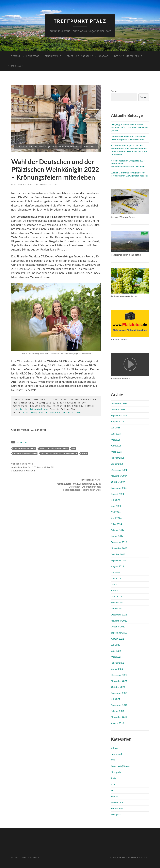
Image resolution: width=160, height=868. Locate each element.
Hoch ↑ (145, 857)
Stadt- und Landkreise (80, 56)
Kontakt (104, 56)
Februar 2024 (118, 530)
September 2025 (119, 415)
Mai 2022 (116, 657)
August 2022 (117, 639)
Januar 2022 (117, 669)
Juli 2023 (116, 572)
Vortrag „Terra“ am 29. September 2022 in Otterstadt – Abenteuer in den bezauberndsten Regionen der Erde (79, 469)
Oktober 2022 (118, 627)
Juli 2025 (116, 428)
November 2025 (119, 403)
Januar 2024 (117, 536)
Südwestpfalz (118, 802)
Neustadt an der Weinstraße (54, 449)
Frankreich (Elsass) (120, 766)
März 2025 (116, 452)
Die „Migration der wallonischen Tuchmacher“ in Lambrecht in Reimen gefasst (129, 127)
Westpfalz (116, 814)
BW (113, 760)
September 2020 (119, 705)
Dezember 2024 (119, 470)
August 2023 (117, 566)
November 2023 (119, 548)
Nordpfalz (116, 772)
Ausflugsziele (53, 56)
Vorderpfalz (22, 442)
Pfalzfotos (33, 56)
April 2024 (116, 518)
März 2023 (116, 596)
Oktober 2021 (118, 687)
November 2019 (119, 717)
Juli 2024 (116, 500)
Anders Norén (130, 857)
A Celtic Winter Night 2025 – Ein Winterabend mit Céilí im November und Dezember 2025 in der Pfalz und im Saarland (129, 150)
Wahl (84, 453)
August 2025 (117, 421)
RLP (113, 784)
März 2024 (116, 524)
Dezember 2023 (119, 542)
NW (74, 449)
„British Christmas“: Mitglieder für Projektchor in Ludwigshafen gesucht (129, 174)
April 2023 (116, 590)
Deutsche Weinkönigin (25, 449)
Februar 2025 (118, 458)
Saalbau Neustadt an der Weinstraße (59, 453)
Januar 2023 (117, 608)
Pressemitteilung (46, 184)
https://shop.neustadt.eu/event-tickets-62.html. (55, 413)
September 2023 (119, 560)
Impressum (17, 66)
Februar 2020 (118, 711)
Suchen (115, 91)
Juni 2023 (116, 578)
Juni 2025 (116, 434)
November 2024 (119, 476)
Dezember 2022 (119, 614)
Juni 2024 (116, 506)
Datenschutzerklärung (128, 56)
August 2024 (117, 494)
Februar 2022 (118, 663)
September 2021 (119, 693)
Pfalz (113, 778)
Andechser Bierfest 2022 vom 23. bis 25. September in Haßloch (33, 467)
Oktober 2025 (118, 409)
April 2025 (116, 446)
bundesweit (117, 754)
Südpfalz (115, 796)
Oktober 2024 (118, 482)
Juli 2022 (116, 645)
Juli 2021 (116, 699)
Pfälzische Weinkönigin (25, 453)
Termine (16, 56)
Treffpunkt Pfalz (80, 21)
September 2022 (119, 633)
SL (112, 790)
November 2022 (119, 620)
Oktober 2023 (118, 554)
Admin (114, 748)
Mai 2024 (116, 512)
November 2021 (119, 681)
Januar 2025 (117, 464)
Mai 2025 (116, 439)
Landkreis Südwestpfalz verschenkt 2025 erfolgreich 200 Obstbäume (128, 138)
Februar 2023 (118, 602)
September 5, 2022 (22, 184)
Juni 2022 (116, 651)
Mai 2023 (116, 584)
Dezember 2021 (119, 675)
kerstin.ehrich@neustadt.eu (32, 409)
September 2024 (119, 488)
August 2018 (117, 723)
